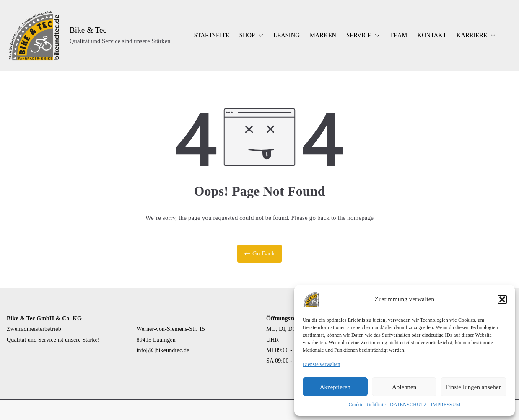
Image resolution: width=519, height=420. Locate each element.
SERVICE (363, 36)
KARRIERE (476, 36)
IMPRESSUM (446, 405)
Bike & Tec (88, 30)
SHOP (251, 36)
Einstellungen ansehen (474, 387)
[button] (502, 299)
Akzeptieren (335, 387)
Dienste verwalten (322, 364)
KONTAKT (432, 35)
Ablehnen (404, 387)
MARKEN (323, 35)
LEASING (287, 35)
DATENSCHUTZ (408, 405)
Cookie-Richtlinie (367, 405)
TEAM (398, 35)
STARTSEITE (212, 35)
